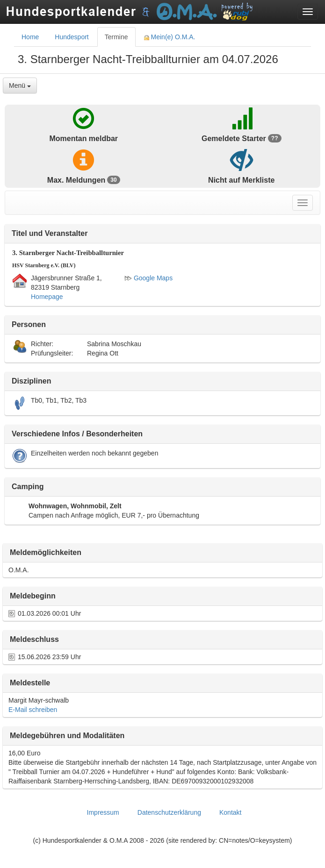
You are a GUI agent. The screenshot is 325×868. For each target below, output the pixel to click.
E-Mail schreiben (33, 710)
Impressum (103, 812)
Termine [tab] (116, 37)
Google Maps (148, 278)
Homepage (47, 297)
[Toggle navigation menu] (308, 12)
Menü (20, 85)
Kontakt (230, 812)
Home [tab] (30, 37)
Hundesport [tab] (72, 37)
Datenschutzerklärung (169, 812)
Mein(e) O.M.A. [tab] (170, 37)
